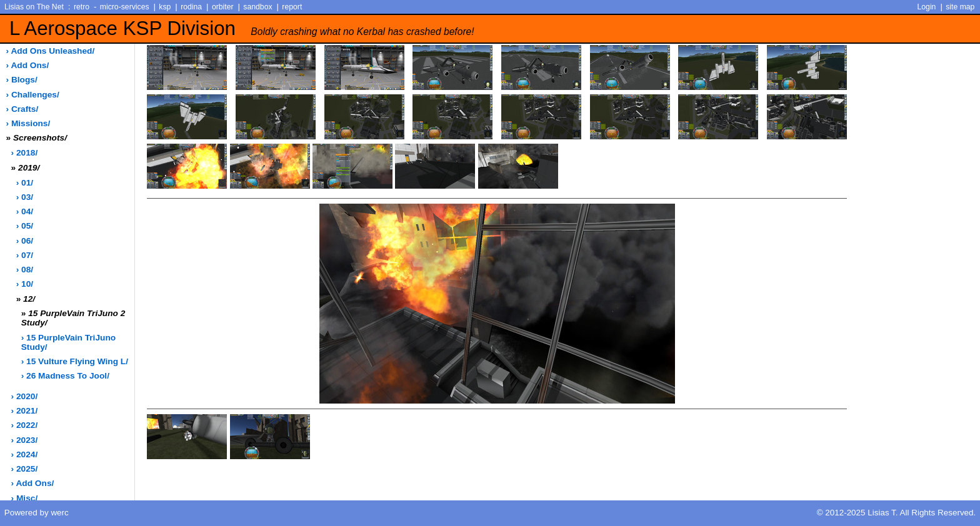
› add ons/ (28, 65)
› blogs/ (22, 80)
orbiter (223, 7)
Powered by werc (37, 513)
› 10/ (25, 284)
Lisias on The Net (34, 7)
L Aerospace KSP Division (242, 28)
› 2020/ (25, 396)
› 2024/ (25, 454)
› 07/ (25, 255)
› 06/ (25, 241)
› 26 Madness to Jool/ (65, 376)
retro (82, 7)
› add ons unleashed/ (51, 51)
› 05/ (25, 226)
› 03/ (25, 197)
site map (960, 7)
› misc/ (25, 498)
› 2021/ (25, 411)
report (292, 7)
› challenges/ (33, 95)
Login (927, 7)
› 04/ (25, 211)
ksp (165, 7)
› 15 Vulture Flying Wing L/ (75, 361)
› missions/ (28, 123)
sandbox (257, 7)
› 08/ (25, 270)
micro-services (125, 7)
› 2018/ (25, 153)
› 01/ (25, 183)
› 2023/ (25, 440)
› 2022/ (25, 425)
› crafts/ (22, 109)
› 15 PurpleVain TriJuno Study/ (68, 342)
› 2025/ (25, 469)
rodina (191, 7)
